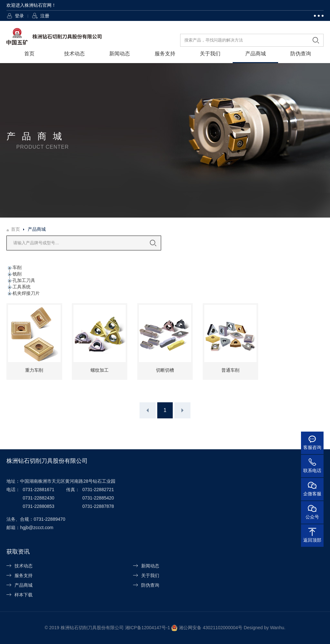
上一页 (148, 410)
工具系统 (22, 287)
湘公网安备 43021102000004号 (211, 628)
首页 (29, 54)
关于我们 (210, 54)
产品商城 (256, 54)
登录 (19, 16)
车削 (17, 267)
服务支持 (165, 54)
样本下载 (24, 595)
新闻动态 (120, 54)
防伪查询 (301, 54)
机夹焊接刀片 (26, 293)
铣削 (17, 274)
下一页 (182, 410)
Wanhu (277, 628)
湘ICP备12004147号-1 (148, 628)
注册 (45, 16)
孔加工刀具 (24, 280)
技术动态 (74, 54)
